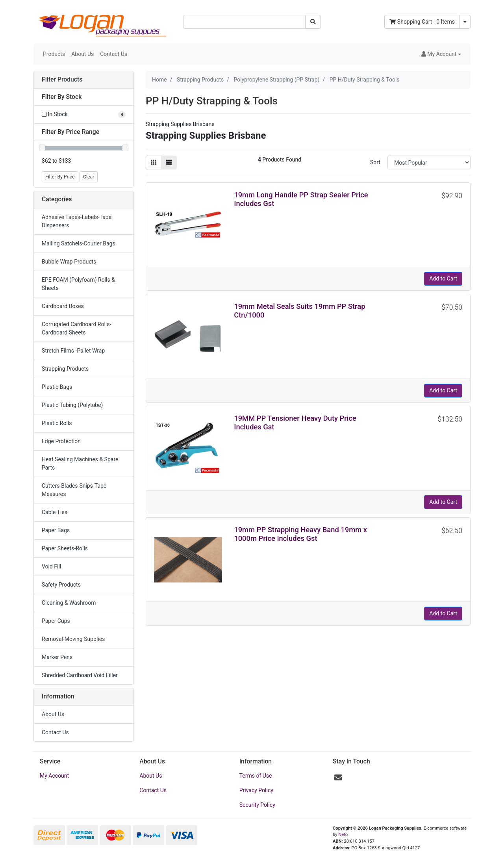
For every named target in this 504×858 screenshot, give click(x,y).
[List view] (169, 162)
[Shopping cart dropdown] (465, 22)
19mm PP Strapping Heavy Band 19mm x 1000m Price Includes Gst (300, 534)
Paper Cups (56, 621)
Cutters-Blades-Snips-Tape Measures (74, 490)
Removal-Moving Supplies (73, 639)
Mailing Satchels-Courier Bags (79, 243)
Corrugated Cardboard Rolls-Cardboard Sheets (76, 328)
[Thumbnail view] (154, 162)
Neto (343, 835)
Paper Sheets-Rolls (65, 548)
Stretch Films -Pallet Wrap (73, 351)
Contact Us (114, 54)
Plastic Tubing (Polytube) (72, 405)
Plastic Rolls (57, 423)
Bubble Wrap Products (69, 262)
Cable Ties (55, 512)
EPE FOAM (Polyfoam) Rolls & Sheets (78, 284)
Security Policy (257, 805)
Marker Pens (57, 657)
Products (54, 54)
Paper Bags (56, 530)
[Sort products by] (429, 162)
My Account (54, 776)
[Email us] (338, 778)
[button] (441, 54)
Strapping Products (65, 369)
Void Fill (51, 566)
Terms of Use (256, 776)
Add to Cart (443, 279)
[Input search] (244, 22)
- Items (422, 22)
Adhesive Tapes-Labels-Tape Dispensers (77, 221)
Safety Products (61, 585)
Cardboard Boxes (63, 306)
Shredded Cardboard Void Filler (80, 675)
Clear (89, 177)
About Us (82, 54)
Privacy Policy (256, 790)
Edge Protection (61, 441)
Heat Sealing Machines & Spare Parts (80, 463)
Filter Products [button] (62, 80)
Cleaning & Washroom (69, 603)
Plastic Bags (57, 387)
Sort (375, 162)
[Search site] (313, 22)
